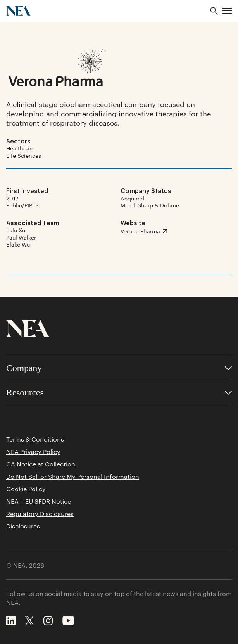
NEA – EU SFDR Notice (39, 501)
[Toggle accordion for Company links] (119, 368)
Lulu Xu (16, 230)
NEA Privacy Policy (33, 452)
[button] (227, 11)
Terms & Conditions (35, 439)
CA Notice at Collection (41, 464)
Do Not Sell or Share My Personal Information (73, 477)
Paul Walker (21, 237)
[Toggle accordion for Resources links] (119, 393)
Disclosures (23, 526)
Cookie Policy (26, 489)
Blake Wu (18, 244)
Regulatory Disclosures (40, 514)
